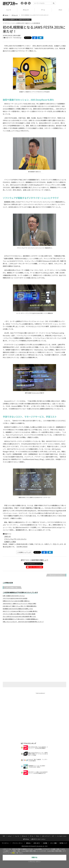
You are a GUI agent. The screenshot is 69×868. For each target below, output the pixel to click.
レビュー (9, 10)
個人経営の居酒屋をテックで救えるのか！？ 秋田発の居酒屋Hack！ (21, 619)
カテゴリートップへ (56, 575)
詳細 (13, 853)
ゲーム (60, 10)
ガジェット (43, 10)
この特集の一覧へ (12, 588)
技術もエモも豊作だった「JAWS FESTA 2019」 (17, 20)
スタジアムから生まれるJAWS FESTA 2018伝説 (15, 598)
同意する (34, 857)
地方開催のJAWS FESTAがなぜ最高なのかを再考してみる (18, 609)
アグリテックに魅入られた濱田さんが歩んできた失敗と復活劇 (19, 614)
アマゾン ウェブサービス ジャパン (15, 539)
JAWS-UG (7, 536)
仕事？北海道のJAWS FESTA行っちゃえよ (14, 596)
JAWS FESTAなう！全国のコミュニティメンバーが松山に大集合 (19, 604)
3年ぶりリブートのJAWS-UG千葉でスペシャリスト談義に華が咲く (20, 611)
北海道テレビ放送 (10, 542)
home (6, 15)
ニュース (26, 10)
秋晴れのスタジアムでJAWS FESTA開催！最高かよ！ (16, 601)
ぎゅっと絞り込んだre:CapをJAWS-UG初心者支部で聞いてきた (19, 617)
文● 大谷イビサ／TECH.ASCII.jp (12, 38)
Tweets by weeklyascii (40, 693)
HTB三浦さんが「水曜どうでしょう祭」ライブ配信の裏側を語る (20, 606)
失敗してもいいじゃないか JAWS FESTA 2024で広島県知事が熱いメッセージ (23, 622)
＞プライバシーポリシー (35, 862)
